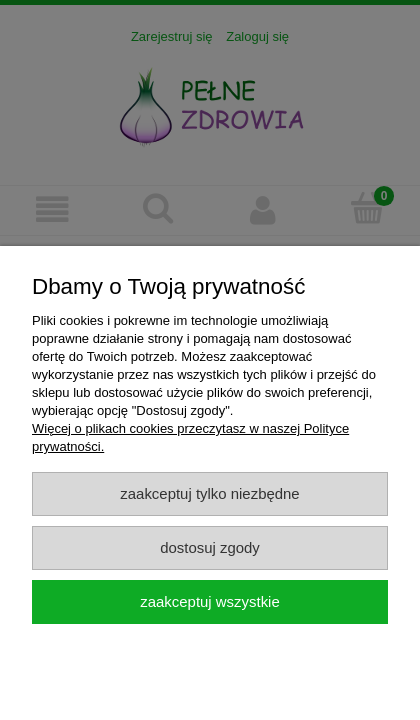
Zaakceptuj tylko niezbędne (209, 493)
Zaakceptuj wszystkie (209, 601)
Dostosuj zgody (210, 547)
